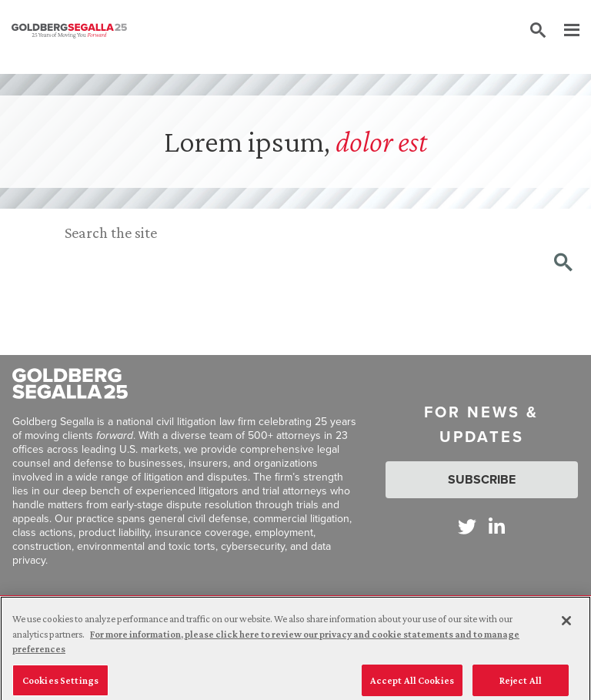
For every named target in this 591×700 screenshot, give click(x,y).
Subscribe (482, 479)
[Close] (566, 628)
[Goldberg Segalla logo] (69, 31)
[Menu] (564, 31)
